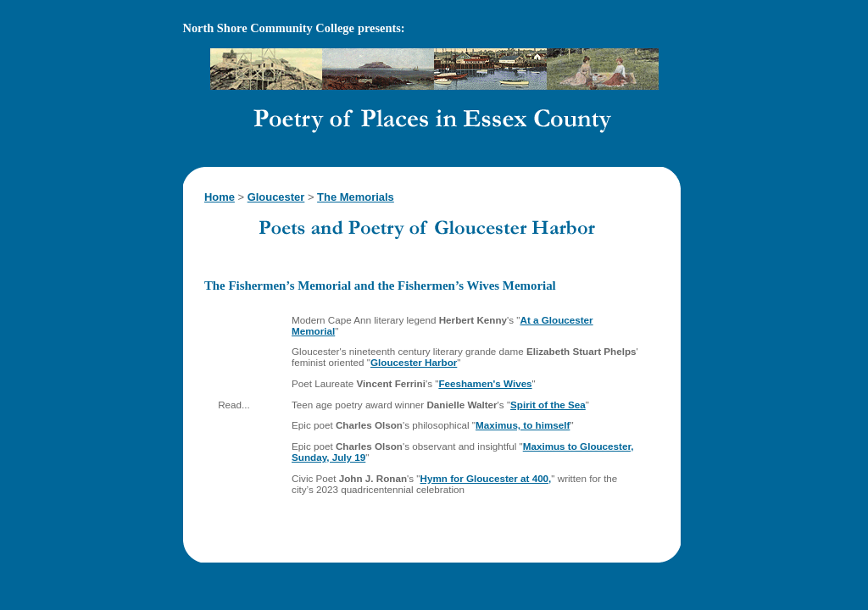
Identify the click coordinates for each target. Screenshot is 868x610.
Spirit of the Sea (548, 405)
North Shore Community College (269, 28)
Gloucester (276, 197)
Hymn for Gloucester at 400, (486, 478)
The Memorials (356, 197)
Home (220, 197)
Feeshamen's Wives (485, 383)
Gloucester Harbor (414, 362)
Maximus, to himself (523, 425)
